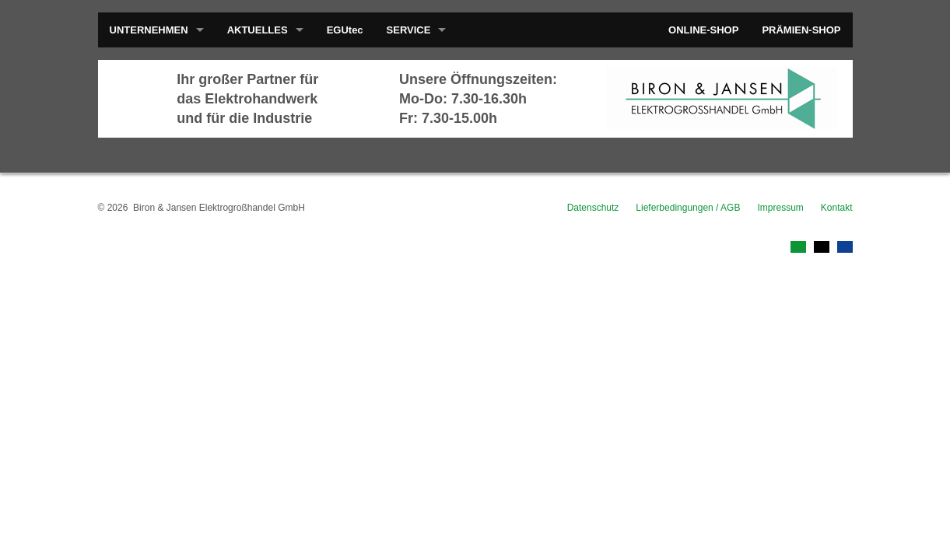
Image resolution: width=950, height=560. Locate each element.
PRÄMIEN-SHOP (801, 30)
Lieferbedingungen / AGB (688, 208)
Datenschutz (593, 208)
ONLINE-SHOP (703, 30)
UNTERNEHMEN (149, 30)
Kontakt (837, 208)
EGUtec (345, 30)
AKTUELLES (258, 30)
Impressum (780, 208)
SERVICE (409, 30)
